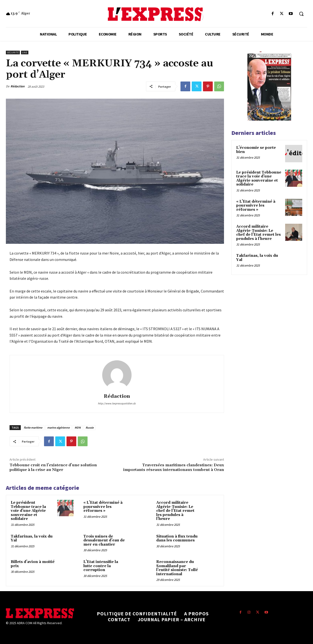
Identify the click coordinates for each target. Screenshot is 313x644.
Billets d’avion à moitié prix (33, 564)
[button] (301, 14)
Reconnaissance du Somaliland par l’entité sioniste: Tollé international (177, 568)
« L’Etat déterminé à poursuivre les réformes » (103, 507)
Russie (90, 427)
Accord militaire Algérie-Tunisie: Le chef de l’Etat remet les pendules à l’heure (175, 511)
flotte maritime (33, 427)
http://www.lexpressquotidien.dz (117, 403)
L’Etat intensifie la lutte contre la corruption (101, 566)
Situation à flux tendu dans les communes (177, 539)
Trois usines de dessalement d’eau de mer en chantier (104, 540)
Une (25, 53)
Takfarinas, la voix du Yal (32, 539)
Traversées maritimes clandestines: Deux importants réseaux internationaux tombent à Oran (174, 467)
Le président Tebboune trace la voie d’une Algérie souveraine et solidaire (28, 511)
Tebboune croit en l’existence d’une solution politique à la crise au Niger (53, 467)
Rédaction (17, 86)
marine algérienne (58, 427)
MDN (78, 427)
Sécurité (13, 53)
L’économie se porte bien (256, 150)
